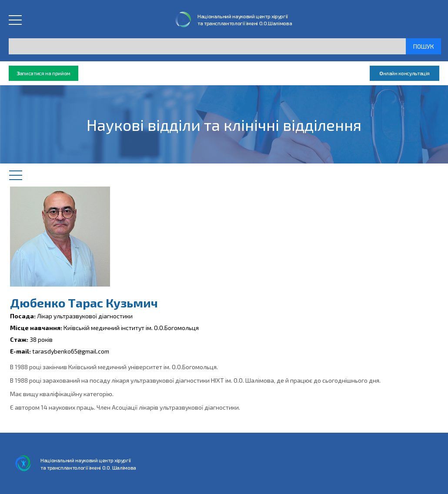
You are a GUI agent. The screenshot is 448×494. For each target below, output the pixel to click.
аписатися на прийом (43, 73)
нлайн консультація (405, 73)
